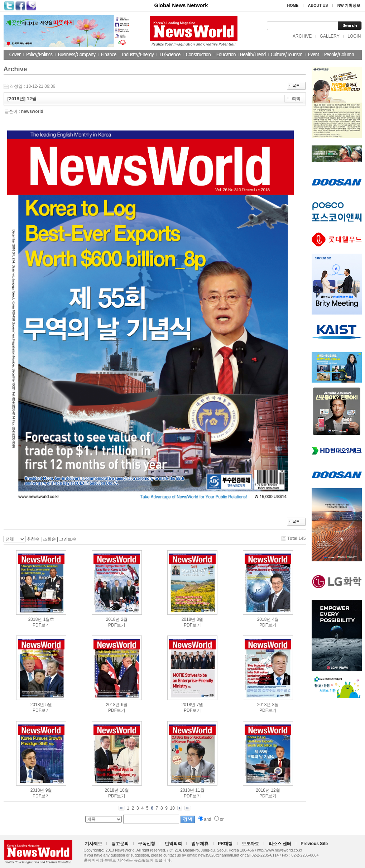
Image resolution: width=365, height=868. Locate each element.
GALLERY (330, 36)
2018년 (35, 619)
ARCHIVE (302, 36)
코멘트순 (68, 539)
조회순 (49, 539)
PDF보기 (41, 625)
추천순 (33, 539)
